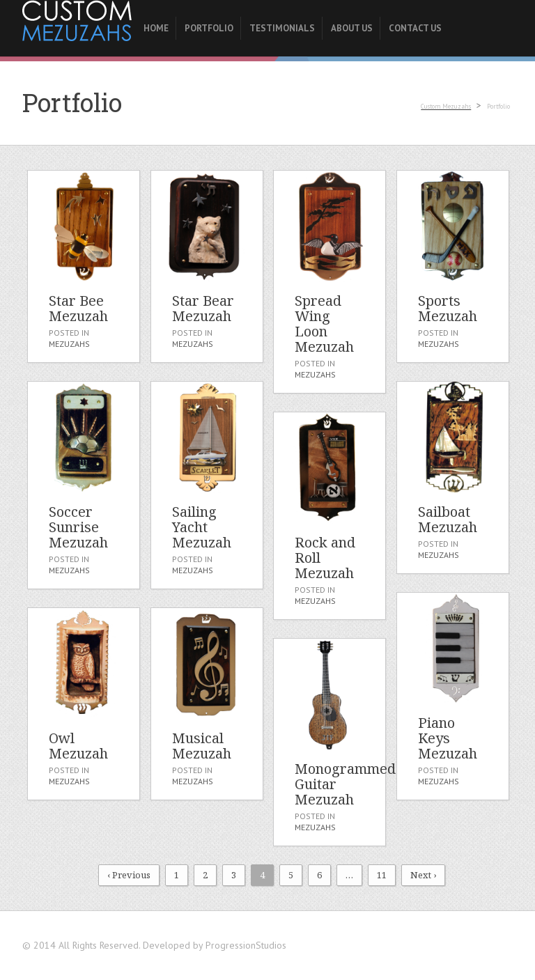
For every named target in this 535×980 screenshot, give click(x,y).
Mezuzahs (69, 344)
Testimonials (281, 28)
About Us (351, 28)
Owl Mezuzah (78, 746)
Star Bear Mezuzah (202, 308)
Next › (423, 875)
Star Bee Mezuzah (78, 308)
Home (155, 28)
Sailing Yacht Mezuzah (201, 527)
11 (382, 875)
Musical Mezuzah (201, 746)
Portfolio (208, 28)
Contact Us (414, 28)
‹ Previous (129, 875)
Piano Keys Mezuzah (447, 738)
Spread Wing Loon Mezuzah (324, 324)
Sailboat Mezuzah (447, 519)
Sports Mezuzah (447, 308)
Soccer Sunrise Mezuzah (78, 527)
